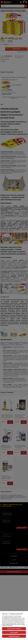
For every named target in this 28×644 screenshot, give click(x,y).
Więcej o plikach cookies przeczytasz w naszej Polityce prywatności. (13, 625)
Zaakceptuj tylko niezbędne (14, 629)
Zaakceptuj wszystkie (14, 636)
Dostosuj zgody (14, 632)
